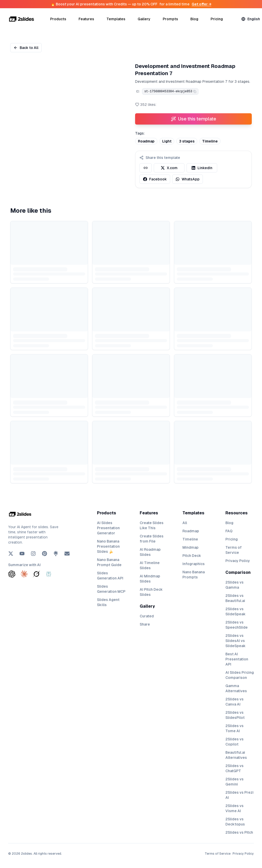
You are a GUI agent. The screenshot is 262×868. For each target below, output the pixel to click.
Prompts (170, 19)
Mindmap (190, 547)
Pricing (217, 19)
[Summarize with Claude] (24, 574)
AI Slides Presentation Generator (108, 528)
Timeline (190, 539)
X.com (169, 168)
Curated (147, 616)
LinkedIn (202, 168)
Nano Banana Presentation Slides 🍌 (108, 546)
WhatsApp (188, 179)
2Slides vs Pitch (239, 832)
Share (145, 624)
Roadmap (191, 531)
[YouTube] (22, 554)
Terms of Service (218, 854)
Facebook (155, 179)
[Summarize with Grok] (36, 574)
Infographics (194, 564)
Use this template (194, 119)
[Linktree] (56, 554)
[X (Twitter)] (11, 554)
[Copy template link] (146, 168)
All (185, 523)
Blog (194, 19)
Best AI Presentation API (237, 659)
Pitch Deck (192, 556)
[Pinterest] (45, 554)
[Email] (67, 554)
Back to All (26, 48)
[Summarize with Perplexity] (49, 574)
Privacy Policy (238, 561)
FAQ (229, 531)
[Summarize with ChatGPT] (12, 574)
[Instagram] (33, 554)
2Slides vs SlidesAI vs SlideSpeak (236, 641)
